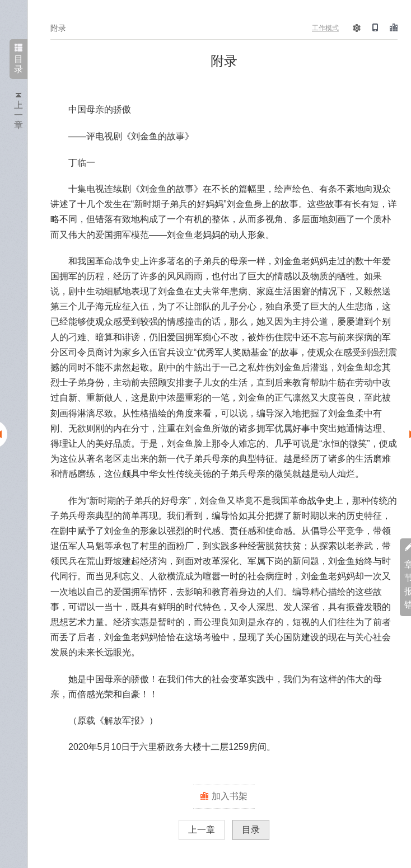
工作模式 (325, 28)
